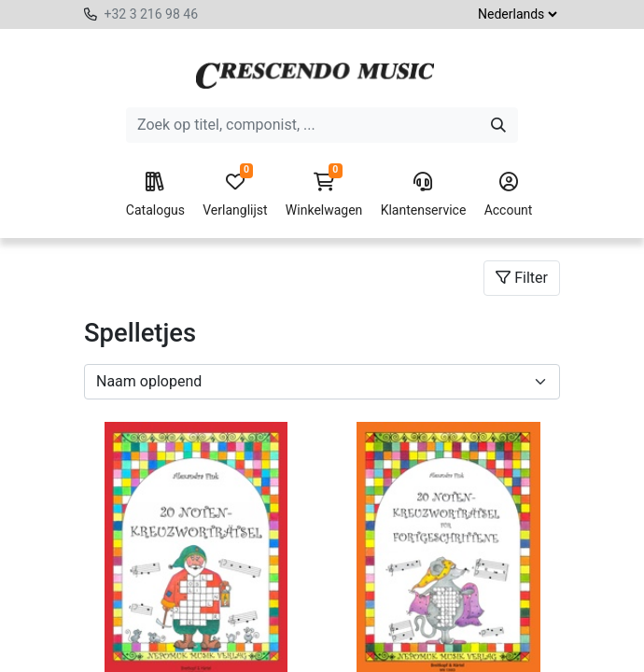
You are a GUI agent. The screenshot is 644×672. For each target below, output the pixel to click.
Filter (522, 278)
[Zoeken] (498, 125)
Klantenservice (424, 195)
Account (509, 195)
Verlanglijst (235, 195)
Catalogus (155, 195)
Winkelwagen (324, 195)
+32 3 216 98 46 (151, 14)
